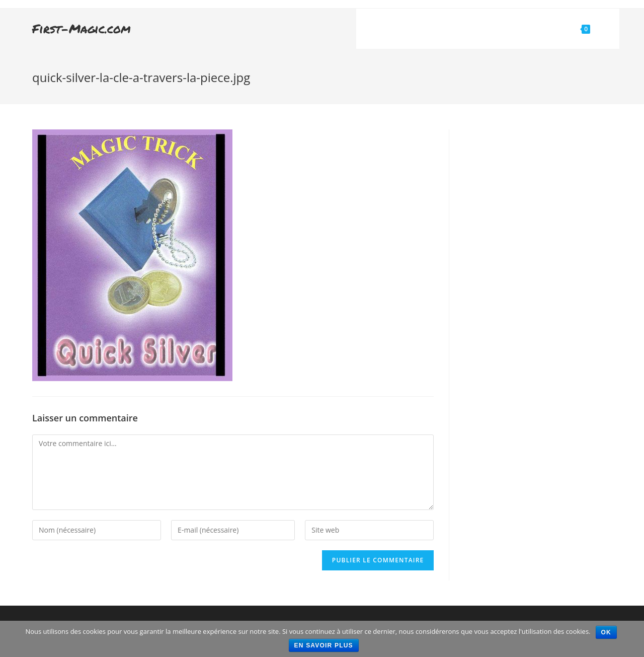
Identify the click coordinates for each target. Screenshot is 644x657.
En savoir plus (324, 645)
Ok (606, 632)
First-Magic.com (82, 28)
